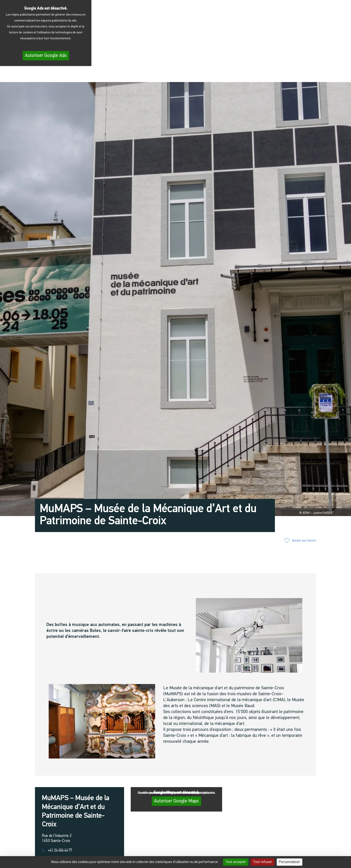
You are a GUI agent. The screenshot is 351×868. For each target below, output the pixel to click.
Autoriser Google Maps (176, 801)
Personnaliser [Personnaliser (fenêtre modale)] (290, 862)
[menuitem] (325, 75)
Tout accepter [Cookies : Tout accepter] (236, 862)
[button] (279, 75)
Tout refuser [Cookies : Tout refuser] (263, 862)
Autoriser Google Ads (46, 56)
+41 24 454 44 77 (60, 851)
